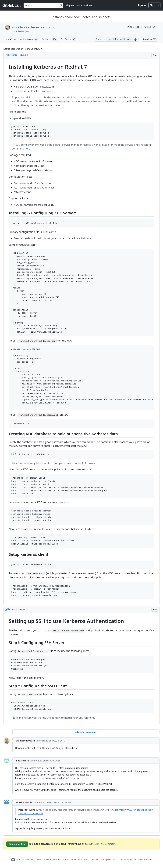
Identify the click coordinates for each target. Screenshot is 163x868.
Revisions (29, 39)
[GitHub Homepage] (13, 860)
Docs (86, 860)
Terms (39, 860)
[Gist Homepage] (12, 5)
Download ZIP (149, 39)
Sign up (154, 5)
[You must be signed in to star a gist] (134, 27)
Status (66, 860)
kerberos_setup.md (41, 27)
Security (57, 860)
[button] (136, 39)
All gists (70, 5)
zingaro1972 (22, 761)
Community (76, 860)
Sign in (142, 5)
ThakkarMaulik (24, 802)
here (27, 149)
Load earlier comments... (86, 732)
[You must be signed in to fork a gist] (150, 27)
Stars (50, 39)
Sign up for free (17, 844)
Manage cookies (108, 860)
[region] (81, 332)
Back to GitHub (85, 5)
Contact (94, 860)
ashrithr (17, 27)
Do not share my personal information (135, 860)
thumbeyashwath (25, 741)
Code (11, 39)
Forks (69, 39)
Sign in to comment (105, 844)
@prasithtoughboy (28, 810)
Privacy (48, 860)
